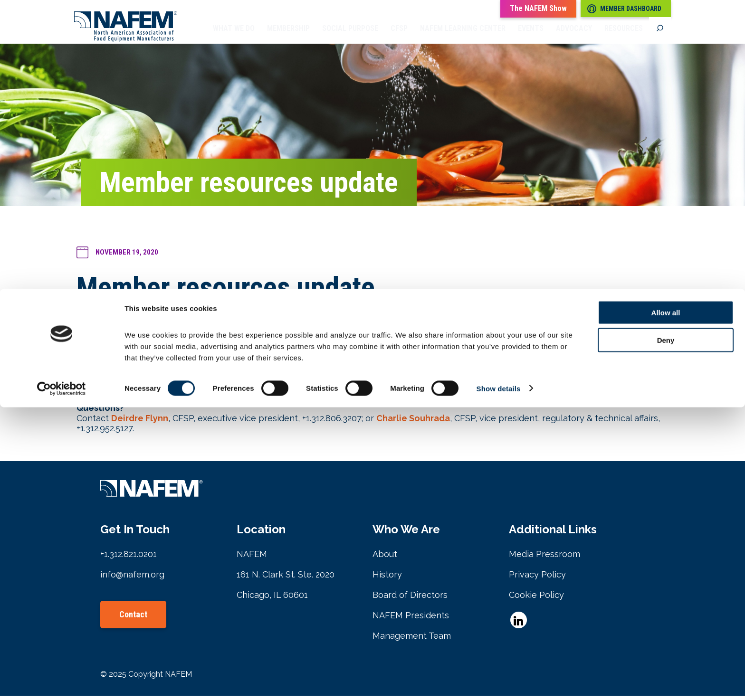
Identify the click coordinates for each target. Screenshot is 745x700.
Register (404, 342)
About (385, 558)
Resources (624, 36)
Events (531, 36)
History (387, 579)
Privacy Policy (537, 579)
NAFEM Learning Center (463, 36)
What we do (234, 36)
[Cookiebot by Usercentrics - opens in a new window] (62, 681)
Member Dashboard (624, 9)
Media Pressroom (544, 558)
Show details (499, 681)
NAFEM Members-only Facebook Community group (217, 383)
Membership (288, 36)
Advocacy (574, 36)
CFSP (399, 36)
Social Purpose (350, 36)
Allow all (666, 605)
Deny (666, 633)
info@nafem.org (132, 579)
